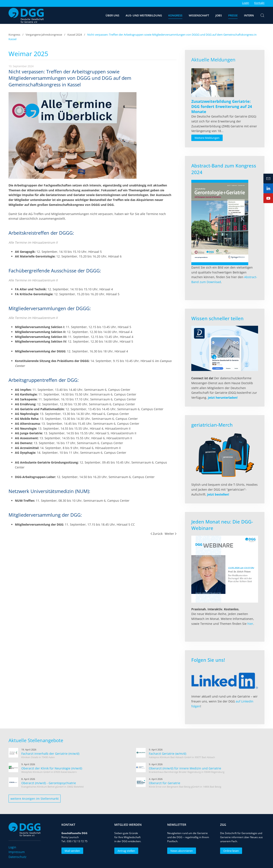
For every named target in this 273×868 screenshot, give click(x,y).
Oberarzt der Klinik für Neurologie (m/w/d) (52, 768)
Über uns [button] (112, 15)
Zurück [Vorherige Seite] (157, 534)
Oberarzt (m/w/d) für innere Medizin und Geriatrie (185, 768)
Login (246, 3)
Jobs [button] (219, 15)
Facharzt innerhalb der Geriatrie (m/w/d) (50, 754)
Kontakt (259, 3)
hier (250, 624)
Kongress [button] (175, 15)
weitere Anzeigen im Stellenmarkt (35, 799)
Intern (249, 15)
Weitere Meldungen (207, 138)
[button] (262, 15)
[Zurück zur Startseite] (26, 15)
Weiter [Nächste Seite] (171, 534)
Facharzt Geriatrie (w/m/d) (168, 754)
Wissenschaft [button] (199, 15)
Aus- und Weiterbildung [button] (144, 15)
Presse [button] (233, 15)
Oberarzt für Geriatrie (165, 783)
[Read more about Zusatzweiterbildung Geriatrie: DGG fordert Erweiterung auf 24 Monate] (213, 83)
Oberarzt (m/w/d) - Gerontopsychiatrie (49, 783)
